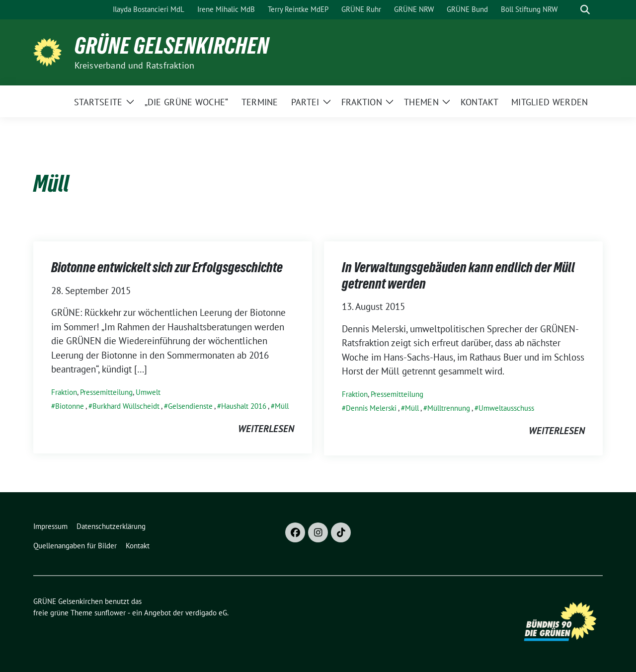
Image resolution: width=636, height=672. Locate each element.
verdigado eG (206, 613)
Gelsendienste (190, 406)
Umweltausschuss (506, 408)
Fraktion (64, 392)
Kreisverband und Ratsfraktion (135, 65)
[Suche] (571, 10)
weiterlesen (266, 429)
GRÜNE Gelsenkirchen (172, 46)
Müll (282, 406)
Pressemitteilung (106, 392)
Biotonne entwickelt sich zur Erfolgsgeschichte (167, 267)
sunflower (110, 613)
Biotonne (70, 406)
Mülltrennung (449, 408)
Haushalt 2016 (244, 406)
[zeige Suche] (585, 10)
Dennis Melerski (371, 408)
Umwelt (148, 392)
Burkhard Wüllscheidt (126, 406)
